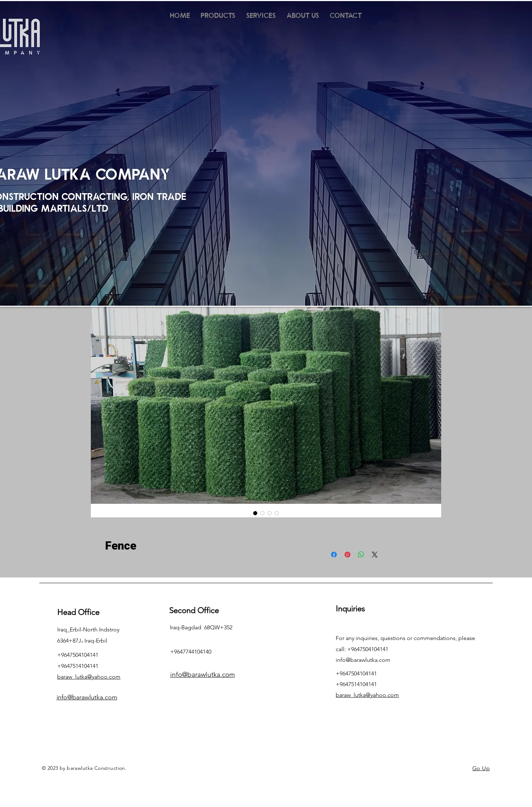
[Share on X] (375, 555)
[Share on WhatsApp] (361, 555)
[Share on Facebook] (334, 555)
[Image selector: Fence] (255, 513)
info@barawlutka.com (363, 660)
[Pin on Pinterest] (348, 555)
